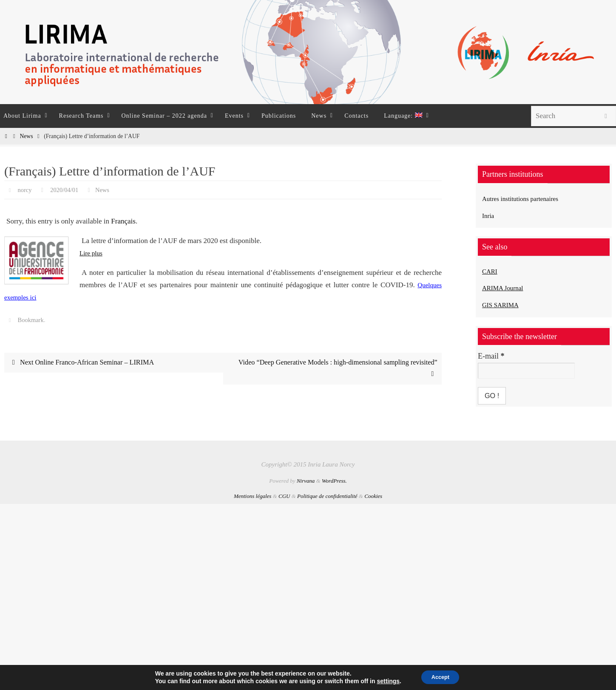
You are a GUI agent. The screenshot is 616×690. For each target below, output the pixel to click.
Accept (441, 677)
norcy (26, 190)
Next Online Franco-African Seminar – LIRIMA (85, 363)
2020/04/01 (67, 190)
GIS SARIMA (504, 305)
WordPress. (334, 481)
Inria (489, 215)
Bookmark (32, 320)
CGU (284, 496)
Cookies (373, 496)
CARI (491, 271)
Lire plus (92, 253)
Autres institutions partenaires (528, 198)
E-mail (491, 356)
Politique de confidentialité (327, 496)
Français (123, 221)
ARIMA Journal (507, 288)
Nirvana (306, 481)
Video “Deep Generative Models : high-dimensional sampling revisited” (333, 369)
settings (384, 681)
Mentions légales (253, 496)
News (26, 136)
